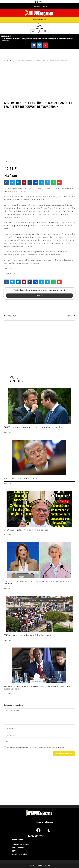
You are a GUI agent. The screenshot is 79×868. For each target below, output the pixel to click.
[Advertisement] (39, 81)
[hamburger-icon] (33, 32)
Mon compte (40, 28)
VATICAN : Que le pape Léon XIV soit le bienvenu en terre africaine (26, 530)
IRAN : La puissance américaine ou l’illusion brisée (21, 478)
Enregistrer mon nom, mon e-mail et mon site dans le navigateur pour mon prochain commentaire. (36, 747)
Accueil (6, 61)
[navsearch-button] (45, 32)
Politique (12, 61)
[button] (39, 6)
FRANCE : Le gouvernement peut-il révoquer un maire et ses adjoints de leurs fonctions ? (34, 427)
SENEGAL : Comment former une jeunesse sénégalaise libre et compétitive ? (29, 635)
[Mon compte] (40, 25)
